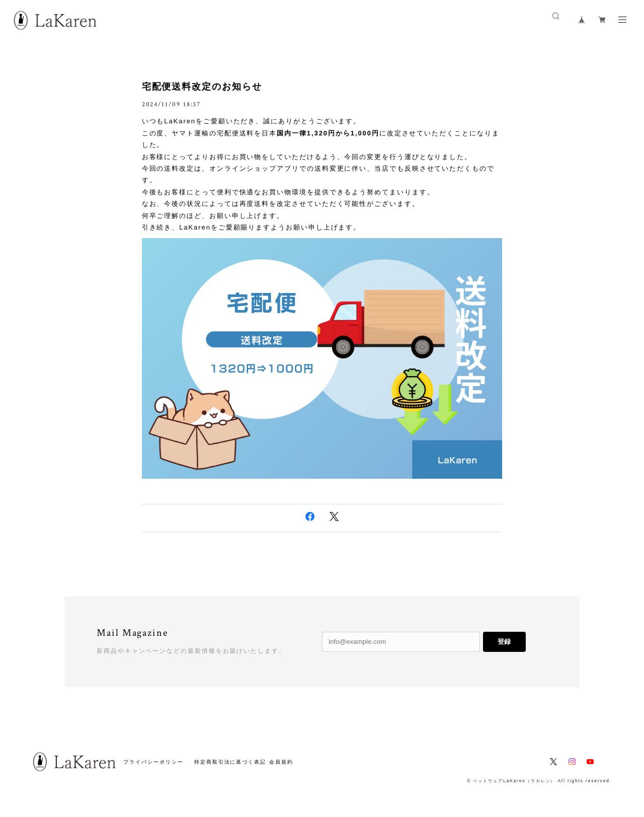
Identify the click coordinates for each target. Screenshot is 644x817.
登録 (504, 642)
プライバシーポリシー (153, 762)
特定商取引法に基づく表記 (230, 762)
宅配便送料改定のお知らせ (202, 87)
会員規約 (281, 762)
